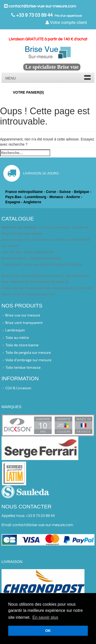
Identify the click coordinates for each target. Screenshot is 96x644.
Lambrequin (15, 330)
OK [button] (48, 631)
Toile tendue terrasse (23, 367)
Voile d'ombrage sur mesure (28, 360)
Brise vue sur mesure (23, 315)
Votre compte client (66, 23)
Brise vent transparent (24, 322)
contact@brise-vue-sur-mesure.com (40, 6)
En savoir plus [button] (45, 617)
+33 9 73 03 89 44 (34, 15)
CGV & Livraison (18, 388)
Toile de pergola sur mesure (28, 352)
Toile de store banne (22, 345)
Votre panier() (28, 92)
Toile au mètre (17, 337)
